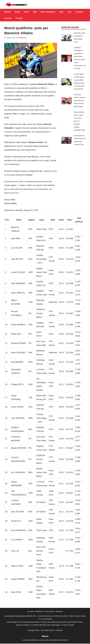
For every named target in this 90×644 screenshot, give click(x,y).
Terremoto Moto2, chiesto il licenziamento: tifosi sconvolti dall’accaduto (80, 101)
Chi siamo (31, 611)
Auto (70, 12)
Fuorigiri (19, 18)
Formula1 (80, 12)
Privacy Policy (49, 611)
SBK (35, 12)
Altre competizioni (48, 12)
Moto (62, 12)
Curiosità (8, 18)
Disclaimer (59, 611)
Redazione (39, 611)
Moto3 (26, 12)
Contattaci (59, 630)
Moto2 (17, 12)
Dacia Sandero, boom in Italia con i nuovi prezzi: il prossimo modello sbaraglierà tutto (80, 121)
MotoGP (7, 12)
